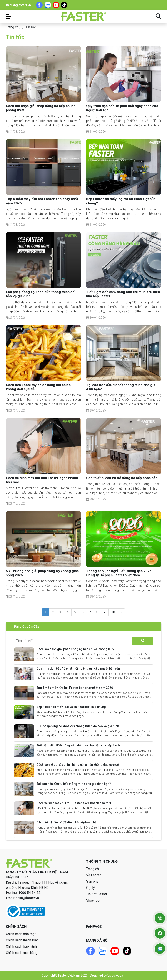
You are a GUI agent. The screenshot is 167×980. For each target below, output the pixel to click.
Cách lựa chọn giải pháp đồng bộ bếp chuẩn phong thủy (75, 649)
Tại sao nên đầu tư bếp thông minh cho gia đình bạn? (74, 784)
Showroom (94, 900)
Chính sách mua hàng (22, 953)
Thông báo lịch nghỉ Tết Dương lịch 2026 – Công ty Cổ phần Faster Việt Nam (120, 573)
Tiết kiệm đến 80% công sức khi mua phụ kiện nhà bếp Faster (79, 745)
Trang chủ (13, 27)
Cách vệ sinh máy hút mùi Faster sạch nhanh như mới (74, 803)
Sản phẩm (94, 881)
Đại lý (90, 888)
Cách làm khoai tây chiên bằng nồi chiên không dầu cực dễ (78, 765)
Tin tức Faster (97, 894)
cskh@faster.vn (18, 5)
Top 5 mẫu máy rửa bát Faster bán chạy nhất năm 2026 (75, 688)
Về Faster (93, 875)
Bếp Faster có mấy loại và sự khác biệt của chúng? (72, 707)
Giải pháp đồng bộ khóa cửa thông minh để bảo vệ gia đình (78, 726)
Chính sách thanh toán (22, 940)
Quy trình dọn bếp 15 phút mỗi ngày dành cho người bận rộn (78, 668)
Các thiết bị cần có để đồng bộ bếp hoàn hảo (122, 478)
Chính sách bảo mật (21, 934)
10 (113, 612)
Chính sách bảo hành (21, 947)
